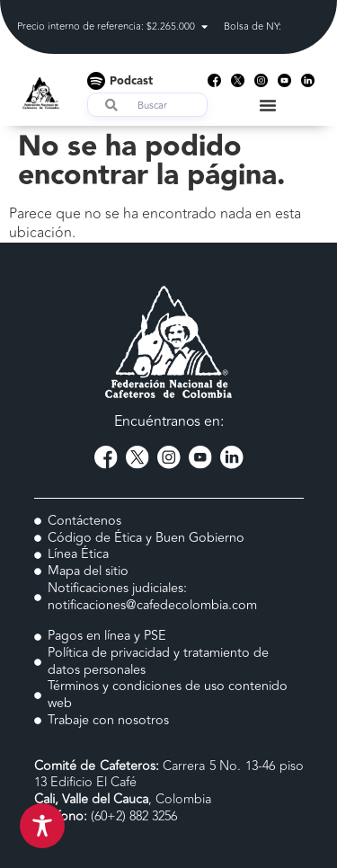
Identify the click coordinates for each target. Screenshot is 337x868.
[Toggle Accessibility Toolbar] (42, 826)
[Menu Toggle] (268, 105)
